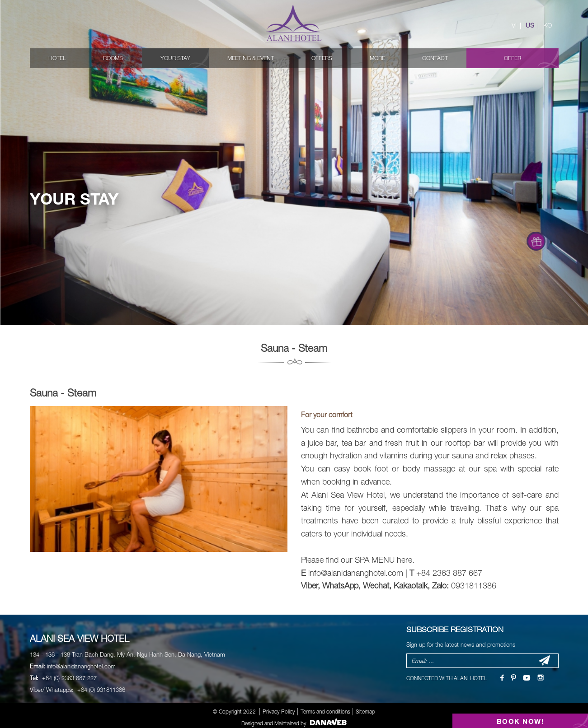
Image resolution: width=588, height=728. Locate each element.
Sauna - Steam (63, 393)
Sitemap (365, 712)
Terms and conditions (325, 712)
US (530, 25)
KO (548, 25)
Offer (513, 58)
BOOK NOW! (520, 721)
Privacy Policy (279, 712)
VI (514, 25)
